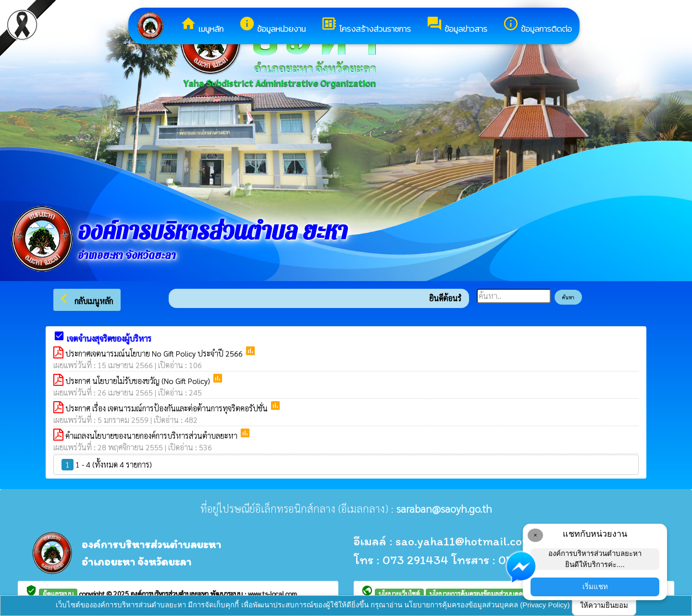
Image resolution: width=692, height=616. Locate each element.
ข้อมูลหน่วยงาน (272, 25)
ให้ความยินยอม (604, 605)
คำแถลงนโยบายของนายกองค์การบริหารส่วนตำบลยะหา (152, 436)
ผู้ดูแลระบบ (58, 593)
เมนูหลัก (202, 25)
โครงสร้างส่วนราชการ (366, 25)
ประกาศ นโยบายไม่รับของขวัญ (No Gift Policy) (139, 381)
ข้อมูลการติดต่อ (537, 25)
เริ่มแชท (595, 586)
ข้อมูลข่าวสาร (457, 25)
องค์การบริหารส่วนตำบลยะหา (171, 593)
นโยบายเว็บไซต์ (399, 593)
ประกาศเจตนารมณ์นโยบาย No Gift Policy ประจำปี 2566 (155, 353)
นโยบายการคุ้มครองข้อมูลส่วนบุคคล (478, 593)
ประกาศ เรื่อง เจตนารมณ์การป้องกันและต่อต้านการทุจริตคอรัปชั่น (167, 408)
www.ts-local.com (272, 593)
